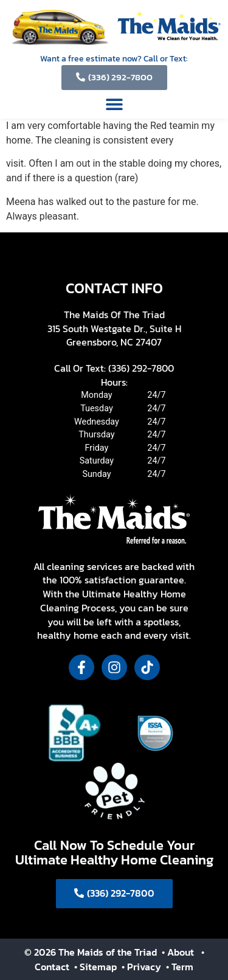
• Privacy (143, 967)
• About (177, 952)
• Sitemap (97, 967)
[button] (114, 104)
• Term (180, 967)
